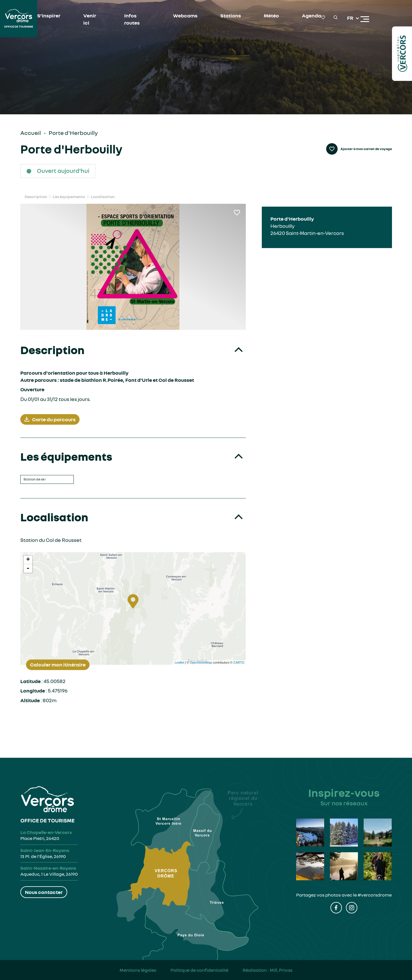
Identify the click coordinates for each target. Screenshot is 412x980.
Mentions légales (138, 970)
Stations (231, 15)
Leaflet (179, 662)
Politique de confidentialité (199, 970)
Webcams (185, 15)
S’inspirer (49, 15)
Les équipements (69, 196)
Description (36, 196)
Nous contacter (44, 892)
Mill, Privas (281, 970)
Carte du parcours (50, 419)
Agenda (311, 15)
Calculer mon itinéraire (58, 664)
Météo (271, 15)
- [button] (28, 568)
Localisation (103, 196)
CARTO (239, 662)
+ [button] (28, 560)
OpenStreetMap (201, 662)
